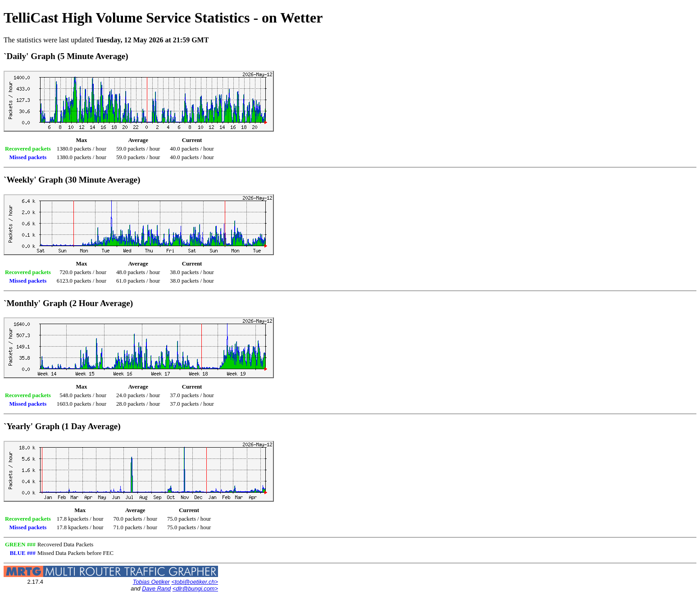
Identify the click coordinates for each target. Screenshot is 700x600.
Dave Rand (156, 589)
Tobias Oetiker (151, 582)
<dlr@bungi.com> (195, 589)
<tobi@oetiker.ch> (195, 582)
